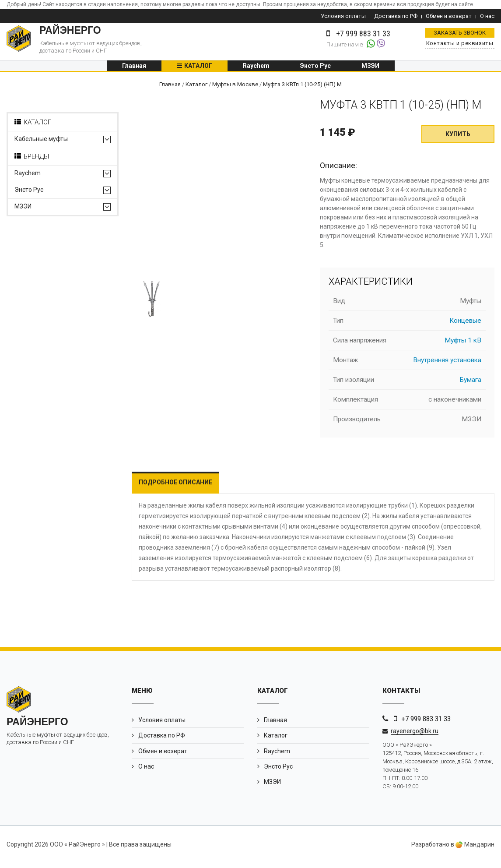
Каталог (198, 68)
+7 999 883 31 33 (426, 724)
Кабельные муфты (41, 144)
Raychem (256, 68)
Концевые (465, 326)
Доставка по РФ (396, 16)
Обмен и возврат (449, 16)
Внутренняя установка (447, 365)
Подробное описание (175, 487)
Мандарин (475, 850)
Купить (458, 139)
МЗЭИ (370, 68)
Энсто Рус (315, 68)
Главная (134, 68)
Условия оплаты (343, 16)
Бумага (471, 385)
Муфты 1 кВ (463, 346)
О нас (487, 16)
